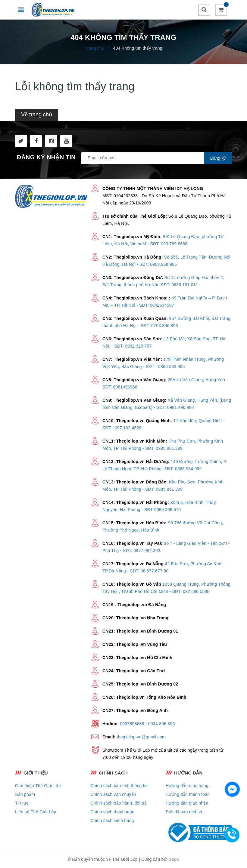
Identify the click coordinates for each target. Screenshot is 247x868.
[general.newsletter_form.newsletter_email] (157, 158)
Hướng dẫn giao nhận (187, 803)
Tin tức (22, 803)
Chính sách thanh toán (112, 812)
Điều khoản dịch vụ (185, 812)
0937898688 (132, 724)
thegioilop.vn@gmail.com (141, 737)
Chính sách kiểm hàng (112, 820)
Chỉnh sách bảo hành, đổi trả (119, 803)
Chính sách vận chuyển (113, 794)
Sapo (174, 859)
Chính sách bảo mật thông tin (119, 786)
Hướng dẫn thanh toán (188, 794)
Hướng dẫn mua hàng (187, 786)
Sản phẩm (25, 794)
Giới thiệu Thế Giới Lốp (38, 786)
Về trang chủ (37, 115)
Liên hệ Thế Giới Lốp (36, 812)
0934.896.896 (162, 724)
